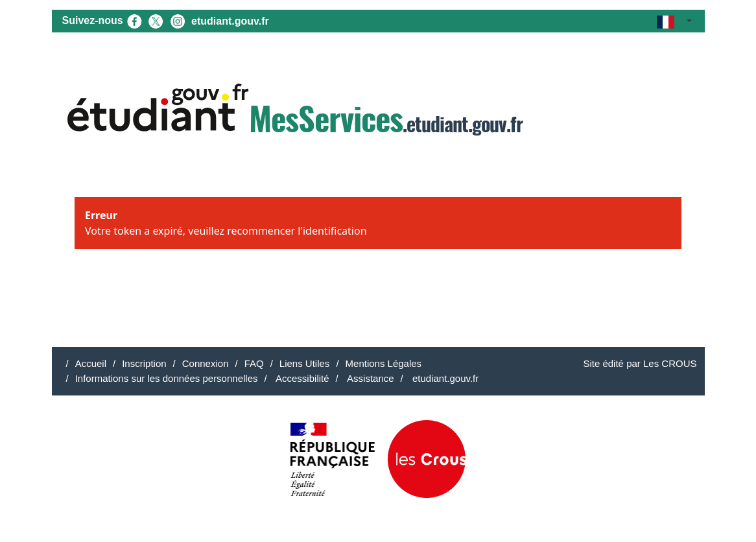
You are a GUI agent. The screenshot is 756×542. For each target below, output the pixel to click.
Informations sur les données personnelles (167, 378)
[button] (674, 21)
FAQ (254, 363)
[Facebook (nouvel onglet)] (134, 20)
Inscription (144, 363)
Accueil (91, 363)
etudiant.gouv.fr (230, 21)
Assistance (370, 378)
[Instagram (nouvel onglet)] (178, 20)
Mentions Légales (384, 363)
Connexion (206, 363)
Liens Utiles (305, 363)
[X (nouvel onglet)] (156, 20)
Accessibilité (301, 378)
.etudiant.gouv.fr (295, 111)
